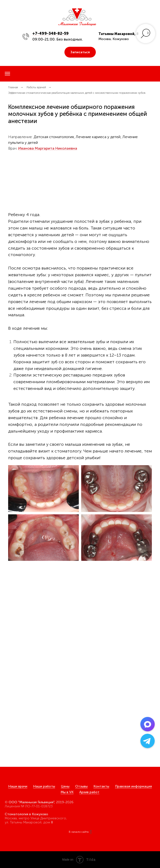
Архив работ (89, 792)
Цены (65, 786)
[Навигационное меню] (7, 74)
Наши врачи (18, 786)
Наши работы (44, 786)
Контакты (101, 786)
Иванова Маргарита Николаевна (48, 148)
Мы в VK (67, 792)
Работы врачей (36, 87)
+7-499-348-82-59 (51, 33)
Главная (13, 87)
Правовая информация (133, 786)
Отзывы (81, 786)
